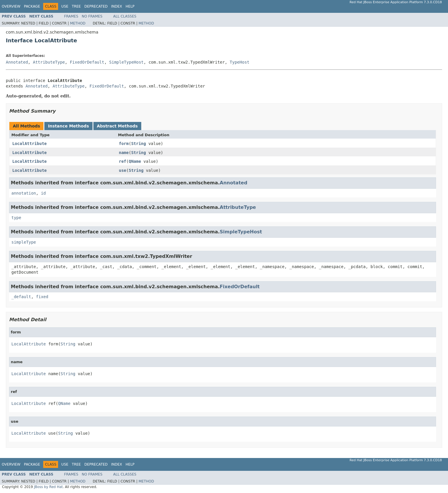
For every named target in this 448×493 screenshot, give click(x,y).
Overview (11, 6)
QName (135, 161)
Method (78, 23)
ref (122, 161)
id (43, 193)
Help (130, 6)
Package (32, 6)
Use (65, 6)
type (16, 218)
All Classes (125, 16)
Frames (71, 16)
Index (117, 6)
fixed (42, 297)
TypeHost (239, 62)
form (124, 144)
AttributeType (49, 62)
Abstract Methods (117, 126)
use (122, 170)
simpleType (24, 242)
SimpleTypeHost (126, 62)
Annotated (17, 62)
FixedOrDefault (87, 62)
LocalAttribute (29, 144)
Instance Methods (68, 126)
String (138, 144)
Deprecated (96, 6)
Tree (76, 6)
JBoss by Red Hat (48, 487)
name (124, 153)
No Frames (92, 16)
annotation (24, 193)
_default (21, 297)
